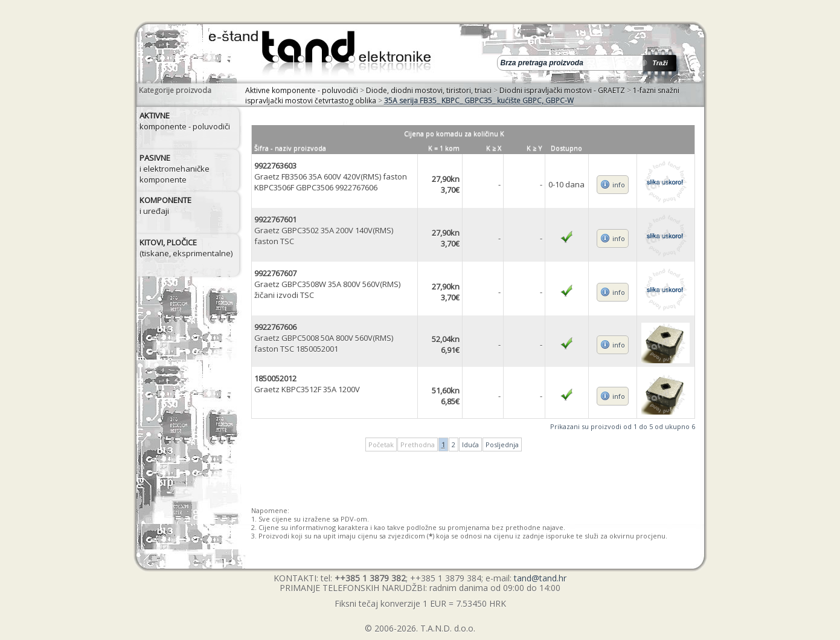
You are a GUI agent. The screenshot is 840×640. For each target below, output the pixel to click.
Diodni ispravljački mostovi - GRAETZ (562, 90)
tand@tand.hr (540, 578)
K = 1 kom (444, 148)
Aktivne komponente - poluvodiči (302, 90)
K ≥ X (494, 148)
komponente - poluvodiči (185, 121)
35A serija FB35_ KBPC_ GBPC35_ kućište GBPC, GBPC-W (479, 101)
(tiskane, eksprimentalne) (186, 248)
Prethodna (418, 444)
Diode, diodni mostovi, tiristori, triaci (429, 90)
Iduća (470, 444)
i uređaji (165, 205)
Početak (381, 444)
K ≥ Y (534, 148)
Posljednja (502, 444)
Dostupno (566, 148)
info (619, 185)
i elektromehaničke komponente (175, 169)
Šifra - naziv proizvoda (290, 148)
